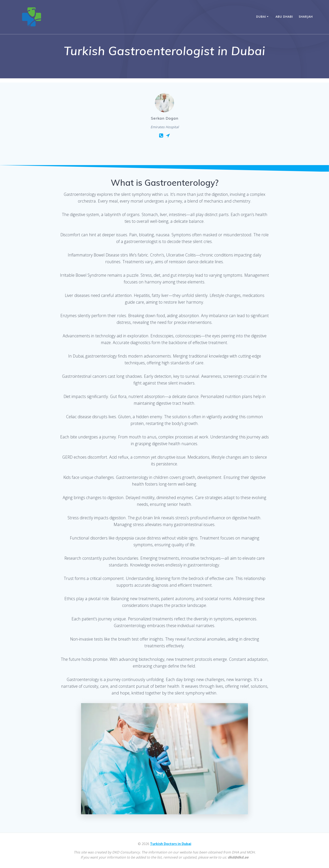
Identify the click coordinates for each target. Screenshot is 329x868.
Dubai (261, 17)
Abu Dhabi (284, 17)
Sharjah (306, 17)
